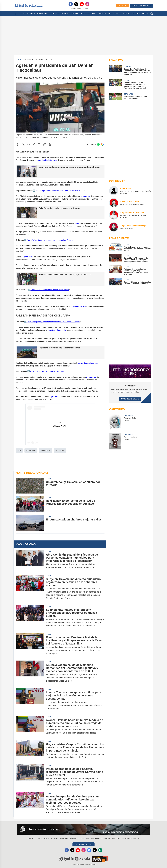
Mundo (47, 14)
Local (22, 14)
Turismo (126, 14)
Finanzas (56, 14)
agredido (54, 396)
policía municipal (78, 306)
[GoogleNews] (89, 850)
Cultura (91, 14)
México (40, 14)
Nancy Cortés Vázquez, (88, 363)
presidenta (86, 196)
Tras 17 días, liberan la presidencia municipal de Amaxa (49, 240)
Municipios (46, 450)
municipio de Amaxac (48, 160)
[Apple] (95, 850)
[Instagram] (87, 4)
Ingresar (123, 6)
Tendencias (101, 14)
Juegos (145, 14)
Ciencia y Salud (115, 14)
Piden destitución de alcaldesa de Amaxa (47, 371)
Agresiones (31, 450)
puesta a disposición (57, 330)
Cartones (74, 14)
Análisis (65, 14)
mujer (77, 223)
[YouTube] (82, 4)
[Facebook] (71, 4)
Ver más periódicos (141, 6)
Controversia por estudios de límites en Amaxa (50, 290)
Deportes (136, 14)
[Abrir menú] (16, 14)
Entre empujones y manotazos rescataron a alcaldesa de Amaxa (53, 322)
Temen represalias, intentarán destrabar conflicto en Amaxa (60, 190)
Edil (19, 450)
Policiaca (31, 14)
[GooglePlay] (100, 850)
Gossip (83, 14)
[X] (76, 4)
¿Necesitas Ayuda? (83, 844)
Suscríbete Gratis (130, 399)
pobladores (92, 377)
